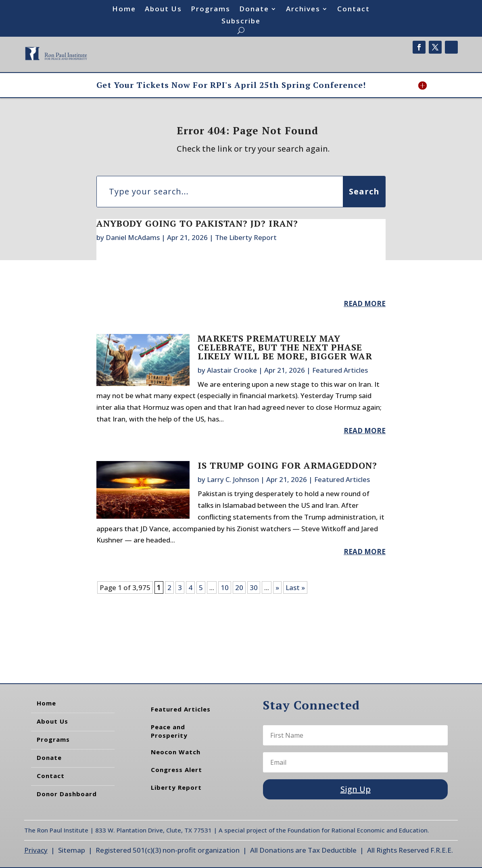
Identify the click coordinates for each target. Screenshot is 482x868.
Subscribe (241, 22)
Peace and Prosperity (169, 731)
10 (225, 587)
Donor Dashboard (67, 794)
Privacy (36, 850)
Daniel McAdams (133, 237)
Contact (354, 10)
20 (239, 587)
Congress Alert (176, 770)
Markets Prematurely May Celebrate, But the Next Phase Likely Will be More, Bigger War (285, 347)
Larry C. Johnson (233, 479)
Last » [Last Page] (295, 587)
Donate (254, 10)
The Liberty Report (246, 237)
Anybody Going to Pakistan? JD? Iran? (197, 223)
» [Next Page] (277, 587)
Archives (303, 10)
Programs (211, 10)
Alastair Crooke (232, 370)
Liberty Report (176, 787)
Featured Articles (340, 370)
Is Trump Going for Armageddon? (287, 465)
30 (254, 587)
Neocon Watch (176, 752)
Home (124, 10)
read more (365, 304)
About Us (163, 10)
